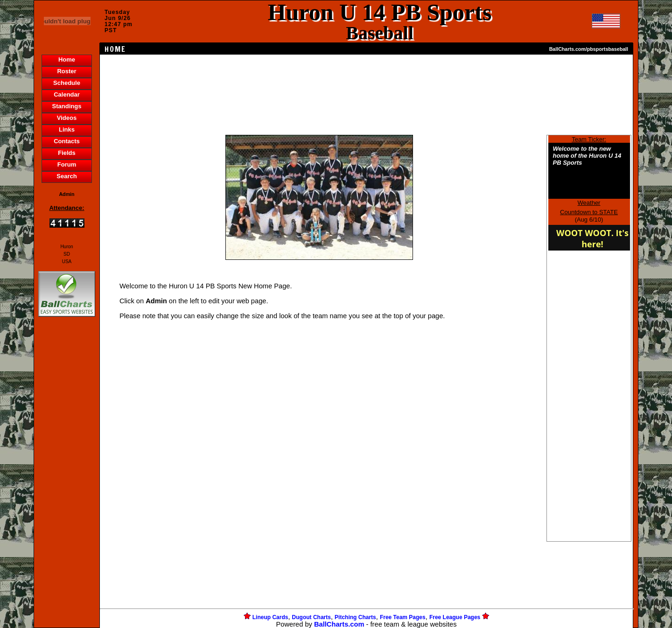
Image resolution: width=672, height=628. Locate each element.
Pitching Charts (355, 617)
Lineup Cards (270, 617)
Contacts (67, 141)
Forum (67, 164)
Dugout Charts (311, 617)
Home (67, 59)
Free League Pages (455, 617)
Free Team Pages (403, 617)
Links (67, 129)
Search (66, 176)
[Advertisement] (67, 480)
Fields (67, 153)
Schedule (67, 83)
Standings (67, 106)
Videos (67, 118)
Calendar (67, 94)
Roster (66, 71)
